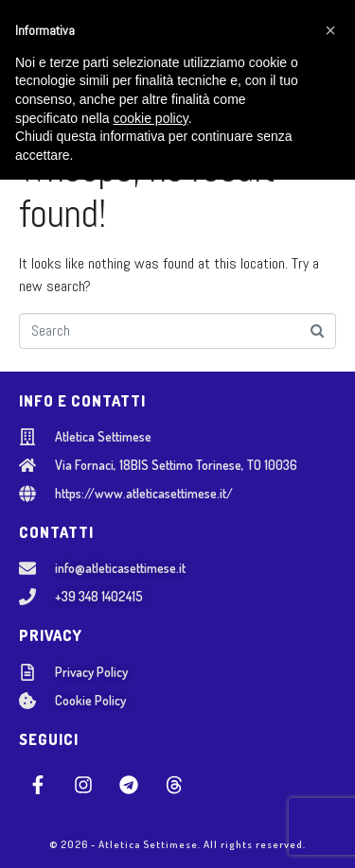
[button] (330, 719)
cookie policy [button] (151, 806)
